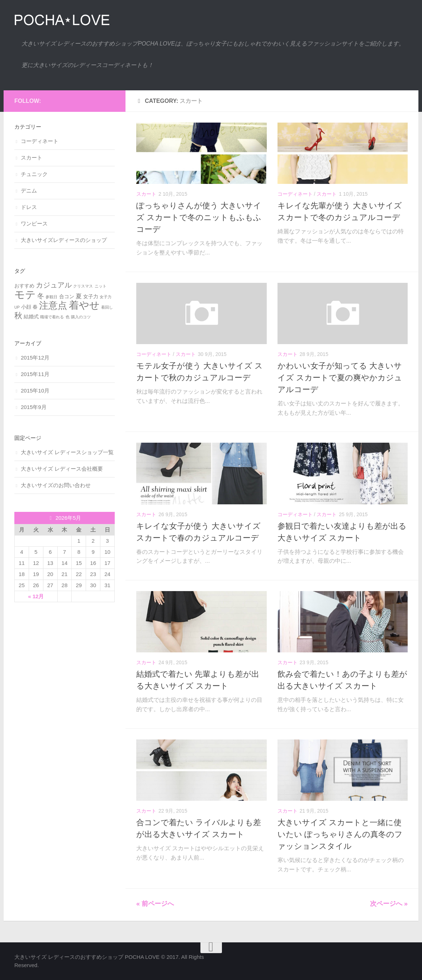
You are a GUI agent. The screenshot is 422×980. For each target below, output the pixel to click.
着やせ (84, 305)
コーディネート (295, 194)
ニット (101, 286)
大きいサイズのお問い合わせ (56, 485)
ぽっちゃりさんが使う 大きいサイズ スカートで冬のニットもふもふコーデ (199, 217)
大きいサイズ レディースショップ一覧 (67, 452)
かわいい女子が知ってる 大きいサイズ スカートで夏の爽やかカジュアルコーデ (340, 378)
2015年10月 (35, 391)
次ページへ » (389, 904)
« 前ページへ (155, 904)
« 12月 (36, 596)
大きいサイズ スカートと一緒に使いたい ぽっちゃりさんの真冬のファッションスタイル (340, 834)
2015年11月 (35, 374)
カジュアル (54, 285)
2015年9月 (34, 407)
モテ (25, 294)
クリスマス (83, 286)
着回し (107, 307)
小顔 (26, 307)
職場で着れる (52, 317)
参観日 (51, 297)
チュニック (34, 174)
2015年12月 (35, 358)
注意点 (53, 305)
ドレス (29, 207)
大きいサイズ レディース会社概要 (62, 469)
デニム (29, 191)
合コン (67, 296)
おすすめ (24, 286)
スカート (146, 194)
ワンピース (34, 223)
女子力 (91, 296)
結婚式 (31, 317)
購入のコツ (81, 317)
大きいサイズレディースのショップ (64, 240)
